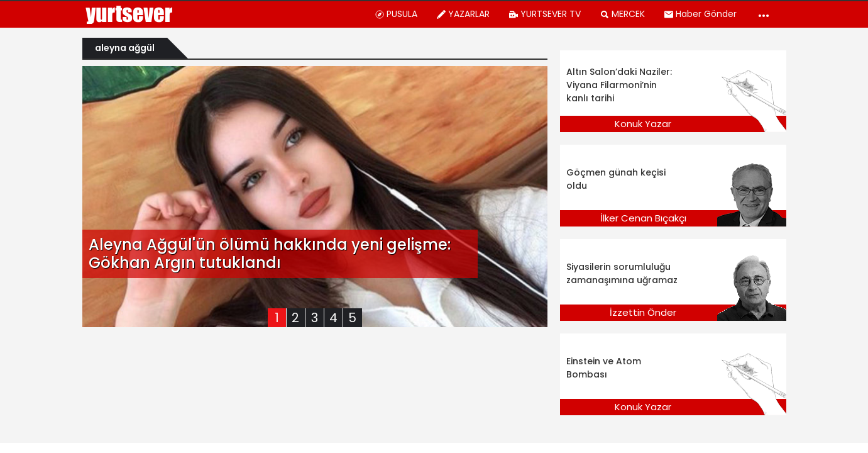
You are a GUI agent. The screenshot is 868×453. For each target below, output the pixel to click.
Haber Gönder (700, 14)
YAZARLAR (463, 14)
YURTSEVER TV (545, 14)
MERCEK (622, 14)
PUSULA (396, 14)
